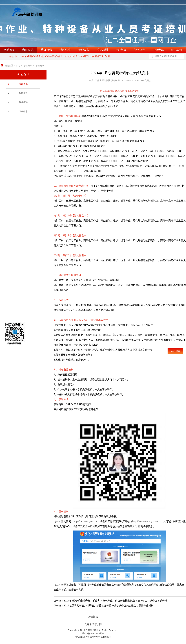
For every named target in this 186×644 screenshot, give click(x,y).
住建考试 (158, 50)
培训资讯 (46, 50)
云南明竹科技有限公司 (101, 637)
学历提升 (139, 50)
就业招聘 (23, 102)
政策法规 (23, 93)
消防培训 (102, 50)
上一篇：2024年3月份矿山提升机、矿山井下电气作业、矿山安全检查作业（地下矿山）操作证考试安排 (110, 601)
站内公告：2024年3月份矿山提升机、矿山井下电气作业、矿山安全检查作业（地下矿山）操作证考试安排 (59, 56)
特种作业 (65, 50)
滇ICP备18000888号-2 (93, 633)
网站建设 (79, 637)
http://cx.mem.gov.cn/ (85, 521)
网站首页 (9, 50)
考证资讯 (28, 50)
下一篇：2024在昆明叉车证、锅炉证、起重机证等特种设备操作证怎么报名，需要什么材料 (104, 606)
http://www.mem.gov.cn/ (145, 521)
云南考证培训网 (93, 624)
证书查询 (177, 50)
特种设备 (84, 50)
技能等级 (121, 50)
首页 (18, 66)
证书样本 (23, 111)
